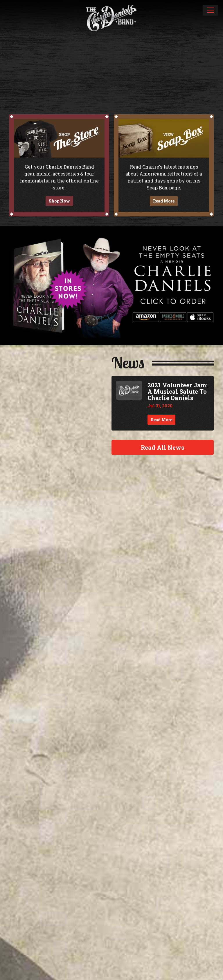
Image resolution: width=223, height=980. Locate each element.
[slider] (111, 63)
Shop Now (59, 201)
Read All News (163, 447)
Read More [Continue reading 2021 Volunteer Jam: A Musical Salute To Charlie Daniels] (161, 420)
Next (216, 63)
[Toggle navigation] (211, 10)
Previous (7, 63)
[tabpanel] (111, 63)
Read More (164, 201)
